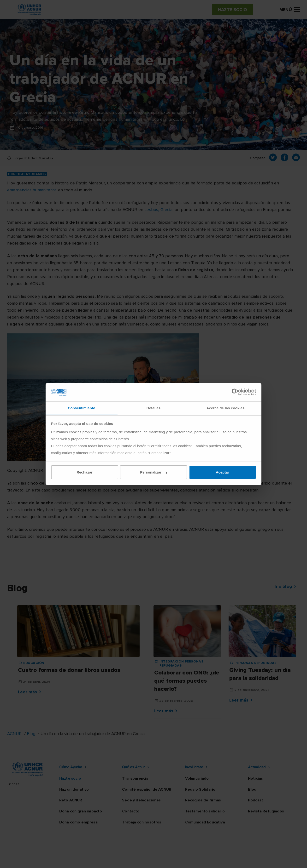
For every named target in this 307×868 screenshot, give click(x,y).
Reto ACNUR (71, 800)
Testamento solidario (205, 811)
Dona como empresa (78, 822)
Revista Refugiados (266, 811)
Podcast (256, 800)
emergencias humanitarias (32, 190)
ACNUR (14, 734)
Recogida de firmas (203, 800)
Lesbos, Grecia (158, 210)
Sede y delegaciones (141, 800)
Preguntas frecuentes (280, 860)
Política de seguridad (179, 860)
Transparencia (135, 778)
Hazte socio (70, 778)
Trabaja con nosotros (142, 822)
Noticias (255, 778)
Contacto (131, 811)
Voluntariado (197, 778)
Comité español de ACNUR (147, 789)
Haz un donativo (74, 789)
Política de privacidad (132, 860)
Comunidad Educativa (205, 822)
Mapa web (243, 860)
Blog (31, 734)
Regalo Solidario (200, 789)
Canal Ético (216, 860)
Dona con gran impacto (81, 811)
